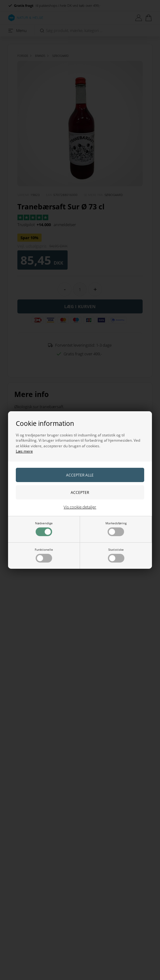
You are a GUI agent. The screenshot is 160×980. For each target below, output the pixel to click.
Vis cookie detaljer (80, 507)
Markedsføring (116, 529)
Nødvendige (44, 529)
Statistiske (116, 555)
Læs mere (24, 451)
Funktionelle (44, 555)
